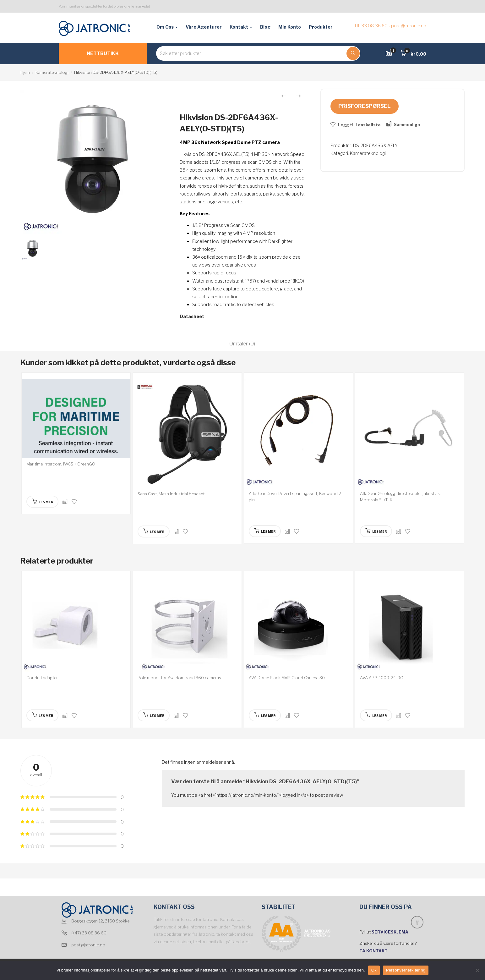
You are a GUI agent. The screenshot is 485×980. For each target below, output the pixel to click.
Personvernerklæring (406, 970)
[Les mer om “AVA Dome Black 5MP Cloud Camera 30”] (265, 715)
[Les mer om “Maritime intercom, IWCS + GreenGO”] (43, 502)
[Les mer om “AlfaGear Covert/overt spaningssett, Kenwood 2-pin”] (265, 531)
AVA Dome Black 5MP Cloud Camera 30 (287, 678)
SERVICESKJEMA (390, 932)
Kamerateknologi (52, 72)
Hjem (25, 72)
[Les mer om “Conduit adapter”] (43, 715)
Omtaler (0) (242, 344)
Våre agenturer (204, 27)
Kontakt (241, 27)
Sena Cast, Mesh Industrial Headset (171, 494)
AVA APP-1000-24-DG (382, 678)
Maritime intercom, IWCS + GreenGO (61, 464)
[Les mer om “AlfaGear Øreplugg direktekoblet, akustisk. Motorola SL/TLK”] (376, 531)
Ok (374, 970)
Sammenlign (407, 124)
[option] (93, 162)
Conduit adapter (42, 678)
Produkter (321, 27)
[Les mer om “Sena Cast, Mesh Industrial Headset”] (154, 531)
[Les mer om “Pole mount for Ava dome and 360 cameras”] (154, 715)
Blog (265, 27)
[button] (413, 54)
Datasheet (192, 316)
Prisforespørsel (365, 106)
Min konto (290, 27)
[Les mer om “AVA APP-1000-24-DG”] (376, 715)
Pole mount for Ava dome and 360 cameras (179, 678)
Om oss (167, 27)
